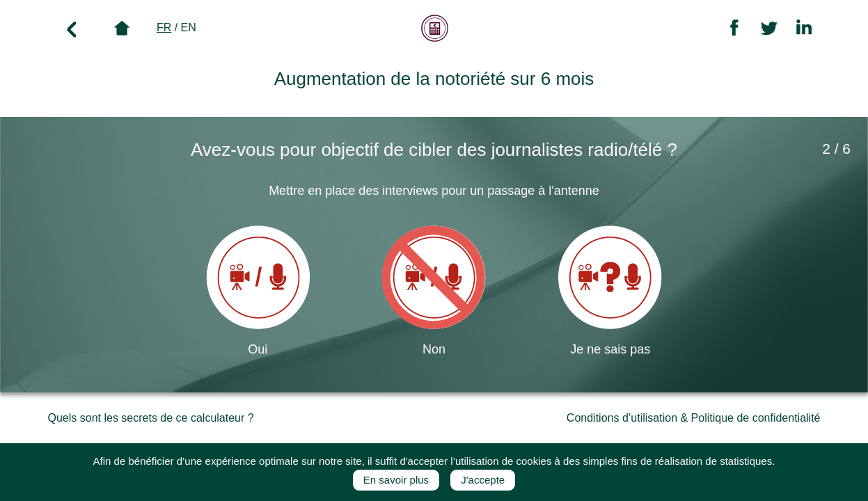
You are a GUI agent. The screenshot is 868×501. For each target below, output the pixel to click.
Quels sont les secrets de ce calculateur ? (151, 418)
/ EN (176, 27)
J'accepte (483, 480)
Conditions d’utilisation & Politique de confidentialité (694, 418)
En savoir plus (396, 480)
